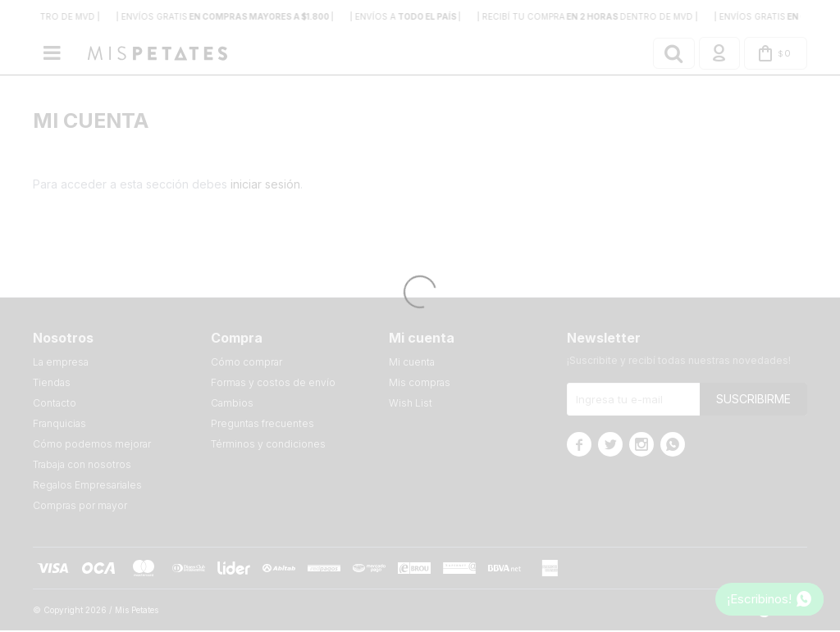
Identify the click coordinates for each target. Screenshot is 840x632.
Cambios (232, 405)
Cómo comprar (247, 364)
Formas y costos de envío (273, 384)
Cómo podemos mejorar (92, 446)
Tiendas (52, 384)
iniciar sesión (265, 186)
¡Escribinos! (759, 599)
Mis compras (420, 384)
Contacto (55, 405)
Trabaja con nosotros (82, 466)
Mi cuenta (412, 364)
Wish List (411, 405)
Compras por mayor (80, 507)
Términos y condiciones (268, 446)
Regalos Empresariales (87, 487)
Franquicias (59, 425)
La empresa (61, 364)
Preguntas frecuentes (262, 425)
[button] (663, 54)
